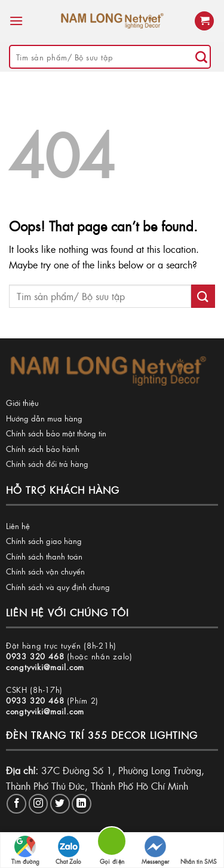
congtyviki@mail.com (45, 667)
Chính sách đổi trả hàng (47, 464)
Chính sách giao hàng (44, 541)
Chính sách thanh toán (44, 556)
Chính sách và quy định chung (58, 587)
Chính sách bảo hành (43, 449)
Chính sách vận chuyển (45, 571)
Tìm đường (25, 851)
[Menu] (16, 21)
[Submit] (201, 57)
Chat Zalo (68, 851)
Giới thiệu (22, 403)
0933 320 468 (35, 656)
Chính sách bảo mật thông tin (56, 433)
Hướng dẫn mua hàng (44, 418)
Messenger (155, 851)
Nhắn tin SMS (199, 851)
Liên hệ (18, 526)
